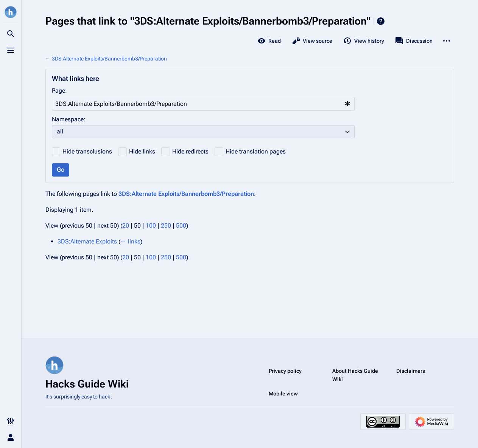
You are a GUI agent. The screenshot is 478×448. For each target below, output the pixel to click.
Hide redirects (190, 151)
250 (166, 226)
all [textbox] (60, 131)
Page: (59, 91)
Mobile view (283, 394)
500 (181, 226)
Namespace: (69, 119)
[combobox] (203, 104)
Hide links (142, 151)
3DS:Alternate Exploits (87, 241)
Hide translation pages (256, 151)
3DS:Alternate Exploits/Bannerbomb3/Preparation (109, 59)
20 (126, 226)
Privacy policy (285, 371)
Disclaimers (411, 371)
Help (381, 21)
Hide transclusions (87, 151)
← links (130, 241)
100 (151, 226)
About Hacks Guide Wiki (355, 375)
